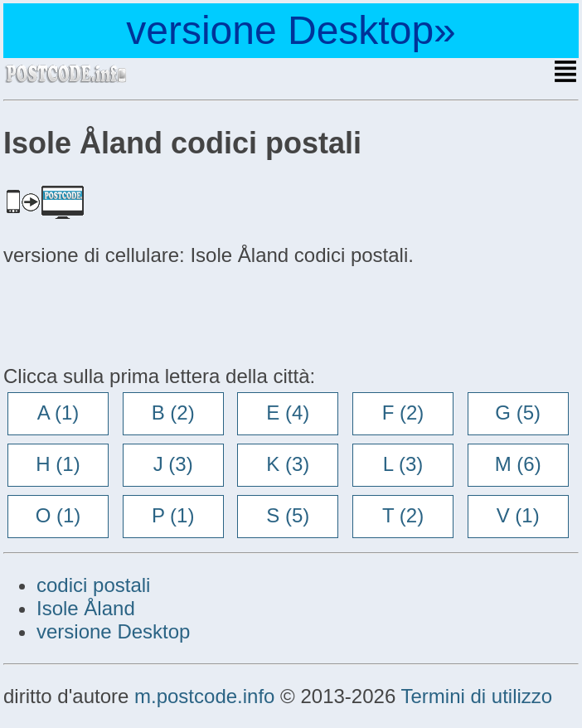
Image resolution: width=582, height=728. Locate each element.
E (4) (288, 413)
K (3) (288, 464)
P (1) (173, 515)
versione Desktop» (291, 30)
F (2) (403, 413)
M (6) (518, 464)
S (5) (288, 515)
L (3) (403, 464)
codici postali (93, 585)
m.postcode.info (204, 696)
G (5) (518, 413)
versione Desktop (113, 631)
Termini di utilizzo (476, 696)
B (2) (173, 413)
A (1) (58, 413)
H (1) (58, 464)
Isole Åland (86, 608)
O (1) (58, 515)
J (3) (173, 464)
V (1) (518, 515)
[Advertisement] (136, 313)
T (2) (403, 515)
